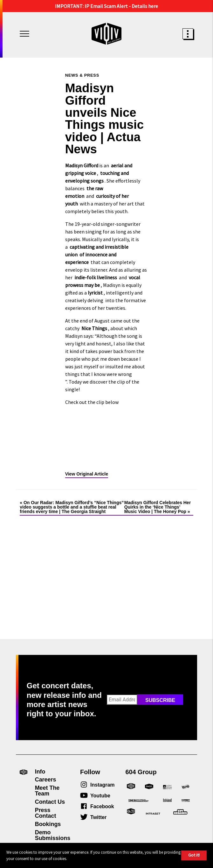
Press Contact (46, 813)
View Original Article (87, 474)
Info (40, 772)
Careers (46, 780)
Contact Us (50, 802)
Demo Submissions (53, 835)
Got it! (194, 855)
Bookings (48, 824)
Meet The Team (47, 791)
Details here (145, 6)
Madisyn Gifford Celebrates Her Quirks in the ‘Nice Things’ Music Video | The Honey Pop (158, 507)
